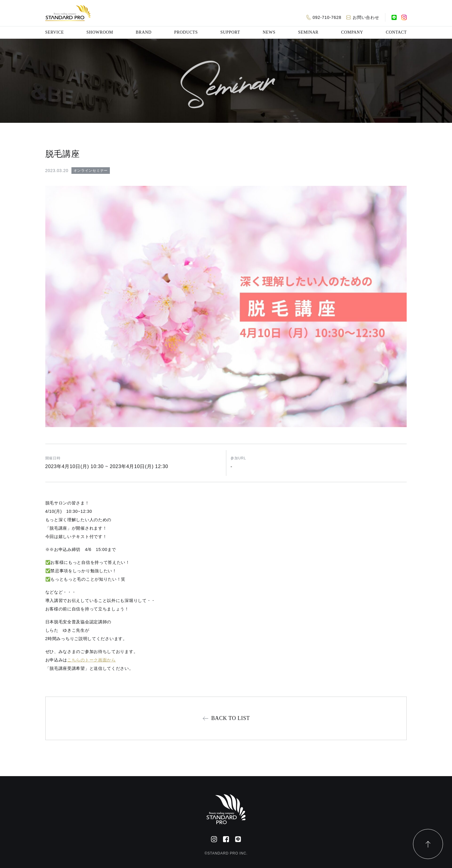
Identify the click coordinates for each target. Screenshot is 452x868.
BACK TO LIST (231, 718)
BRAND (144, 32)
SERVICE (55, 32)
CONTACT (396, 32)
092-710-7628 (327, 17)
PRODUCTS (186, 32)
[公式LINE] (394, 17)
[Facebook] (226, 839)
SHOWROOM (100, 32)
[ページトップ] (428, 844)
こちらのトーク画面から (92, 660)
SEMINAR (308, 32)
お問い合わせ (366, 17)
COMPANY (352, 32)
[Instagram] (404, 17)
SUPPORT (230, 32)
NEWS (269, 32)
